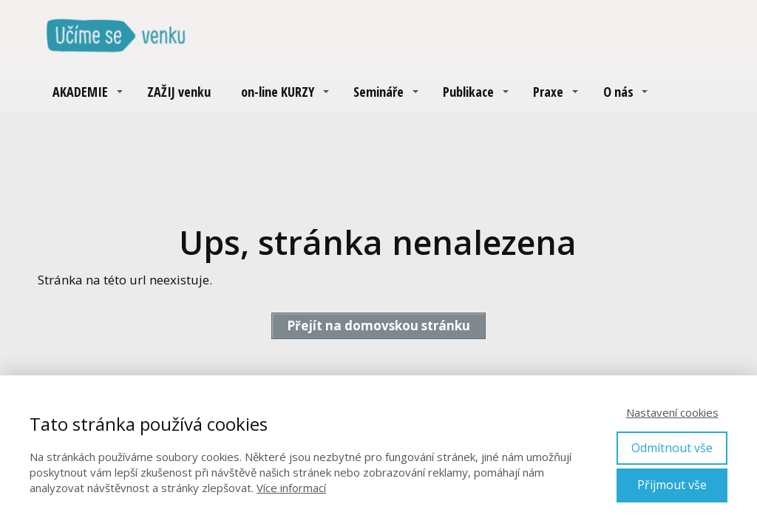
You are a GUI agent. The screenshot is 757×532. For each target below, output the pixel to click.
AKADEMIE (80, 92)
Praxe (548, 92)
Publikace (468, 92)
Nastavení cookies (672, 412)
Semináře (378, 92)
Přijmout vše (672, 485)
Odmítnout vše (672, 448)
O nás (618, 92)
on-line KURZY (278, 92)
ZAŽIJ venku (179, 92)
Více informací (291, 488)
